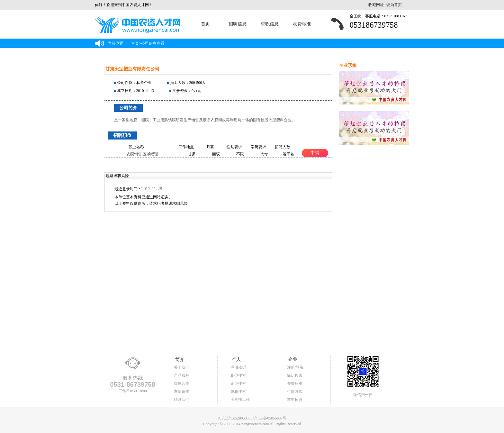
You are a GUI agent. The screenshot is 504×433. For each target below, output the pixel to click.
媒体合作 (182, 383)
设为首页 (394, 5)
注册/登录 (239, 367)
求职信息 (270, 24)
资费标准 (295, 383)
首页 (205, 24)
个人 (236, 360)
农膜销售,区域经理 (142, 154)
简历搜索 (295, 375)
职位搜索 (238, 375)
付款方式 (295, 392)
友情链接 (182, 392)
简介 (179, 360)
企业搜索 (238, 383)
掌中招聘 (295, 400)
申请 (315, 153)
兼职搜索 (238, 392)
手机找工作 (240, 400)
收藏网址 (376, 5)
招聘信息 (238, 24)
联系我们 (182, 400)
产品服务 (182, 375)
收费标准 (302, 24)
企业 (292, 360)
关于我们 (182, 367)
